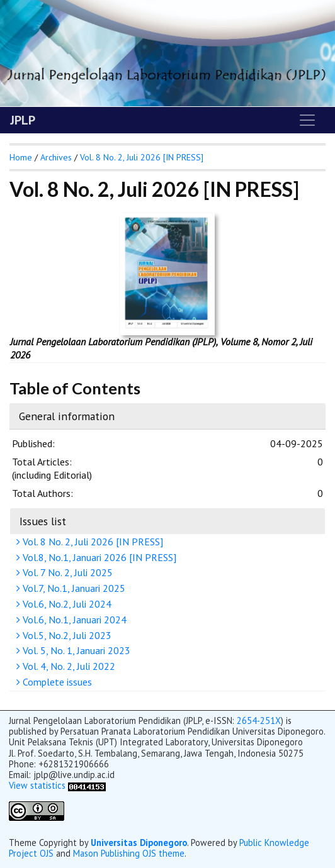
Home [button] (21, 157)
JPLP (23, 120)
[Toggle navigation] (307, 120)
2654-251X (259, 721)
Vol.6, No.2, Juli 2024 (65, 604)
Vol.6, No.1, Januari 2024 (73, 620)
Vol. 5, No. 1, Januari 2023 (75, 650)
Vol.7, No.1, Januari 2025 (72, 588)
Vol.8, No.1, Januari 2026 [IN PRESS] (98, 557)
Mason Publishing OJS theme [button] (129, 853)
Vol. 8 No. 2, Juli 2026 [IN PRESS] (91, 542)
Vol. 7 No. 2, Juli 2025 (66, 572)
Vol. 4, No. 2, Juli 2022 (67, 666)
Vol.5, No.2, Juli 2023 (65, 635)
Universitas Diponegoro (139, 843)
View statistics (37, 785)
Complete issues (56, 682)
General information (67, 416)
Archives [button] (56, 157)
